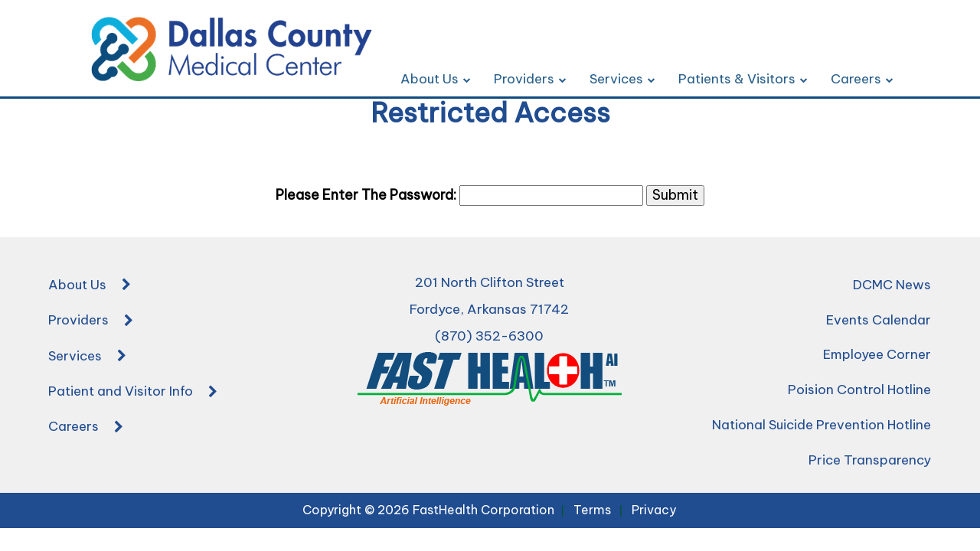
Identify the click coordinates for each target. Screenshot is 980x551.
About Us (436, 79)
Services (622, 79)
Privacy (654, 510)
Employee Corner (877, 354)
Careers (862, 79)
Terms (592, 510)
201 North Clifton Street (490, 282)
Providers (530, 79)
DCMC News (892, 285)
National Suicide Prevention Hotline (822, 425)
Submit (675, 195)
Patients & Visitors (743, 79)
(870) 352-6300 (489, 336)
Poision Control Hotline (859, 390)
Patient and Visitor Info (133, 393)
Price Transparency (870, 460)
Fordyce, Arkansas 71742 (489, 309)
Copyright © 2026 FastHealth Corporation (428, 510)
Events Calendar (879, 320)
